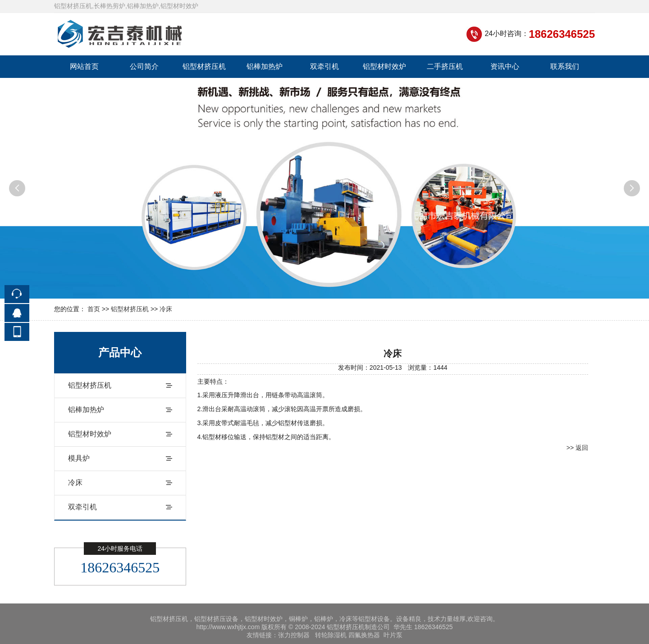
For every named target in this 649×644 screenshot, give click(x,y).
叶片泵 (393, 635)
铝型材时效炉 (384, 66)
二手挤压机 (445, 66)
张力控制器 (294, 635)
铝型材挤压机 (204, 66)
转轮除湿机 (331, 635)
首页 (94, 309)
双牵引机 (324, 66)
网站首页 (84, 66)
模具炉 (79, 458)
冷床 (166, 309)
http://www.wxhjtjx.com (228, 627)
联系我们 (565, 66)
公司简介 (144, 66)
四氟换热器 (364, 635)
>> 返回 (577, 448)
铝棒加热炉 (265, 66)
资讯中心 (505, 66)
